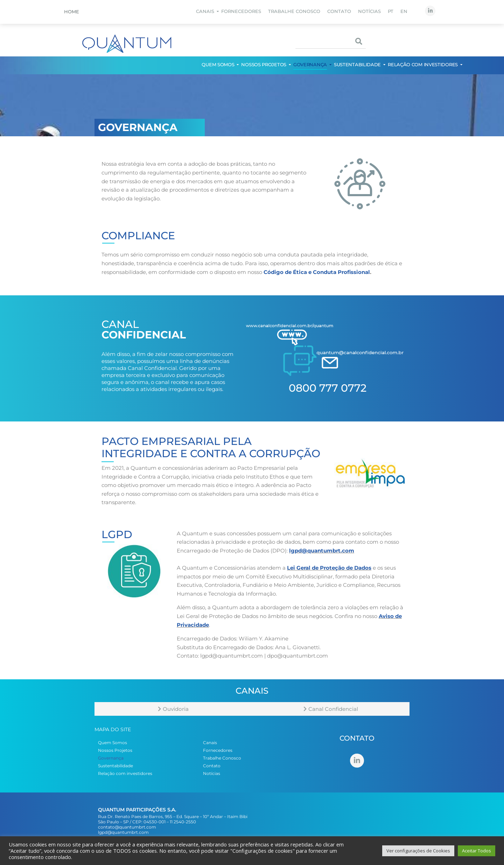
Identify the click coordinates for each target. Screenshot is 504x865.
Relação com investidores (423, 64)
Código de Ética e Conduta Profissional (317, 272)
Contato (339, 11)
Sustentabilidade (358, 64)
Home (72, 12)
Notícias (369, 11)
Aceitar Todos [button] (477, 851)
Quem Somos (218, 64)
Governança (310, 64)
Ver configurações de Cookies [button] (418, 851)
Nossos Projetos (264, 64)
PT (391, 11)
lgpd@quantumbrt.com (322, 551)
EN (404, 11)
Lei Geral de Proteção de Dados (329, 568)
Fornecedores (241, 11)
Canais (205, 11)
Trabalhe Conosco (294, 11)
